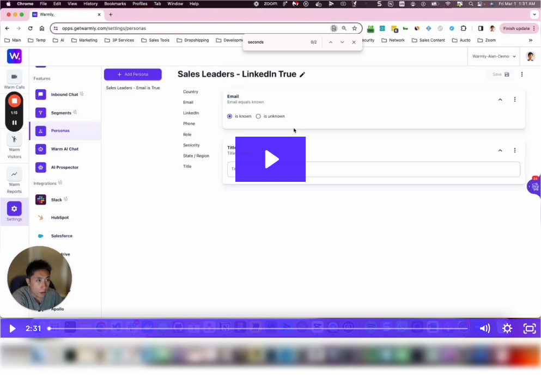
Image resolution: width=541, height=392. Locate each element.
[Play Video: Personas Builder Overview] (270, 159)
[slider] (259, 329)
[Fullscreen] (530, 329)
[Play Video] (11, 329)
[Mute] (485, 329)
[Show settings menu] (507, 329)
